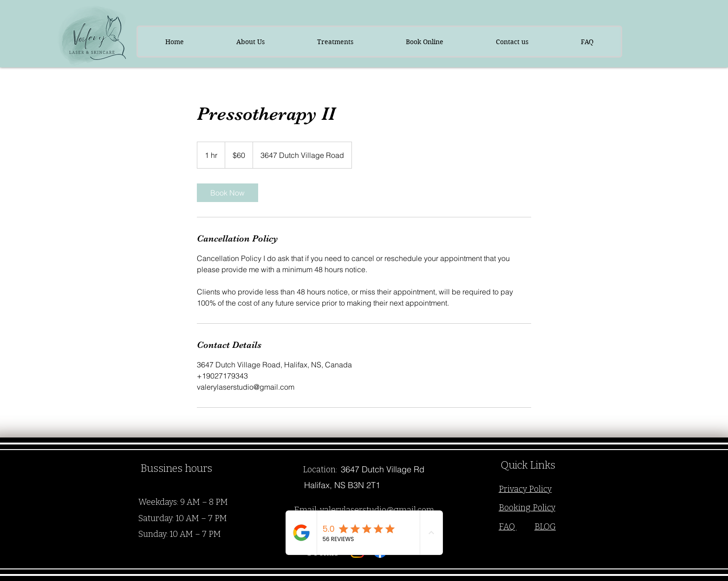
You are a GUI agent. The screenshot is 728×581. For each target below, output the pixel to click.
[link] (227, 193)
